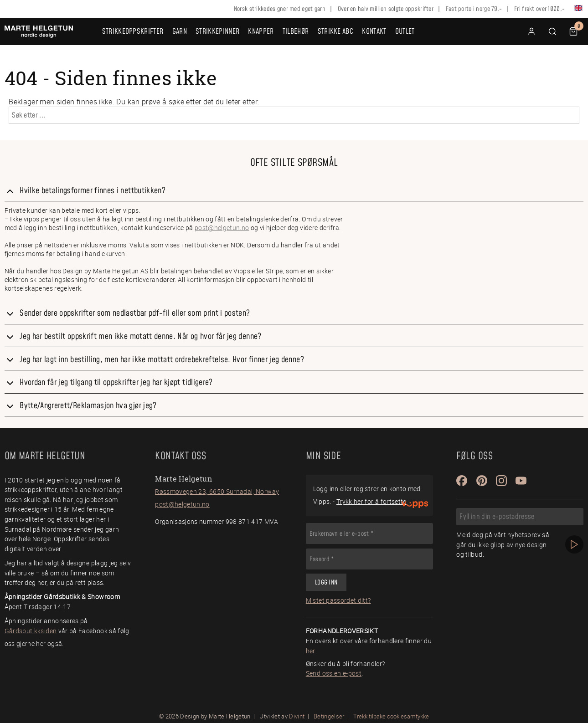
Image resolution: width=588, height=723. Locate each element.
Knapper (261, 31)
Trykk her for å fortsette (371, 501)
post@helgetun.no (222, 228)
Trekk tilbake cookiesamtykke (391, 716)
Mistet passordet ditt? (338, 600)
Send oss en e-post (334, 673)
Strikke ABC (336, 31)
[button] (552, 31)
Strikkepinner (217, 31)
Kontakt (374, 31)
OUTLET (405, 31)
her (311, 651)
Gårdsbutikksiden (31, 631)
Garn (180, 31)
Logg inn (326, 583)
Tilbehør (296, 31)
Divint (297, 716)
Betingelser (329, 716)
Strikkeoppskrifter (133, 31)
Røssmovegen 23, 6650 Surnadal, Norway (217, 491)
